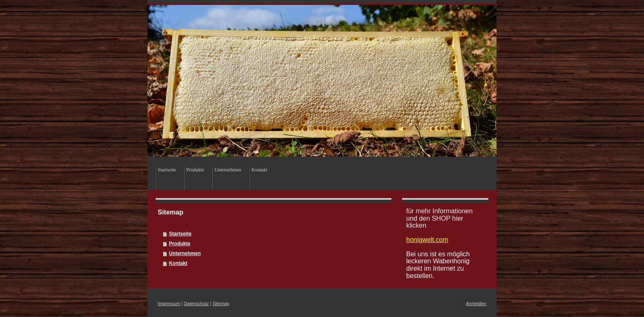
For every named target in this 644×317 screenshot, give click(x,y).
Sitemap (221, 303)
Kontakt (178, 263)
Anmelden (476, 303)
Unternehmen (185, 253)
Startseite (180, 234)
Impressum (169, 303)
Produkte (179, 244)
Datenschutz (196, 303)
